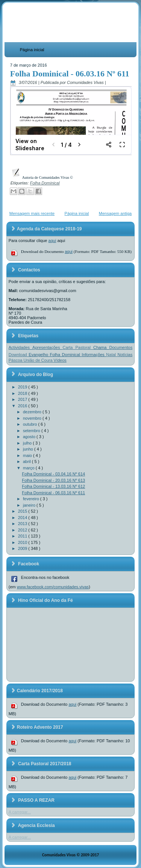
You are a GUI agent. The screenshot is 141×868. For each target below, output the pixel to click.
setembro (32, 431)
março (29, 468)
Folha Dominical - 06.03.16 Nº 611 (70, 74)
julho (28, 443)
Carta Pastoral (78, 347)
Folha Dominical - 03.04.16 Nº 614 (53, 474)
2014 (23, 518)
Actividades (20, 347)
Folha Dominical (45, 183)
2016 (23, 406)
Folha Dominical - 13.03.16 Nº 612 (53, 486)
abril (27, 461)
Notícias (125, 355)
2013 (23, 524)
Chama (101, 347)
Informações (94, 355)
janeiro (30, 505)
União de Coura (39, 360)
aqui (52, 241)
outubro (30, 424)
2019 (23, 387)
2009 (23, 548)
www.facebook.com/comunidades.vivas (53, 587)
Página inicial (32, 50)
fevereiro (32, 499)
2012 (23, 530)
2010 (23, 542)
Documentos (121, 347)
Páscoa (16, 360)
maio (28, 455)
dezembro (33, 412)
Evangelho (39, 355)
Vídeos (60, 360)
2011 (23, 536)
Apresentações (47, 347)
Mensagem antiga (115, 213)
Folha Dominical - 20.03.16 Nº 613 (53, 480)
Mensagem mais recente (32, 213)
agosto (30, 437)
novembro (33, 418)
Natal (112, 355)
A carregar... (20, 812)
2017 (23, 399)
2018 (23, 393)
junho (29, 449)
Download (19, 355)
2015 (23, 511)
